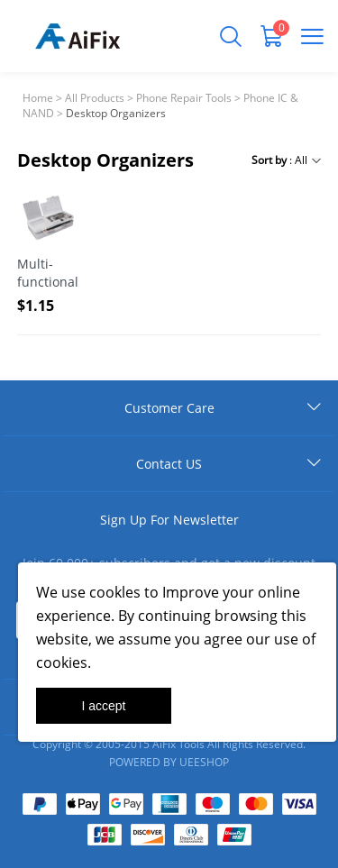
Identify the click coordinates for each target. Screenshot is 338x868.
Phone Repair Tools (184, 98)
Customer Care (169, 408)
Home (38, 98)
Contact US (169, 464)
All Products (95, 98)
